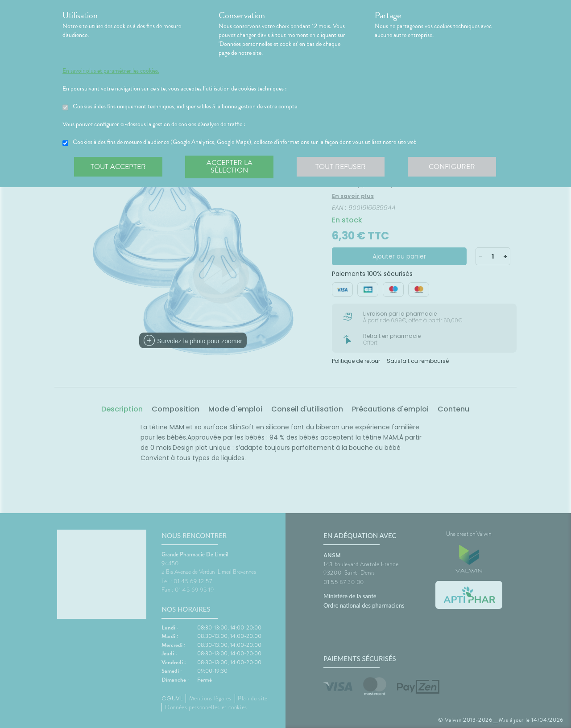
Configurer (453, 167)
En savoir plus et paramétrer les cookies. (111, 71)
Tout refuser (341, 167)
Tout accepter (118, 167)
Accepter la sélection (230, 167)
